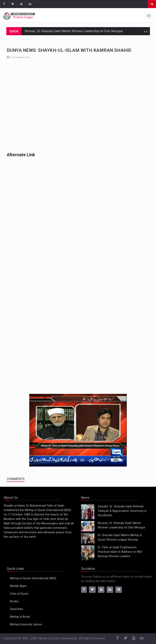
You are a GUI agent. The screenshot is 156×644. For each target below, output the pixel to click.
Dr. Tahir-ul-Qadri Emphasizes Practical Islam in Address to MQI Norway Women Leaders (120, 552)
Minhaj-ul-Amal (20, 617)
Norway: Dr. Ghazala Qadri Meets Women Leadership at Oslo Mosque (74, 31)
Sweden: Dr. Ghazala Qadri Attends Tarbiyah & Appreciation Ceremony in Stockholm (122, 511)
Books (14, 601)
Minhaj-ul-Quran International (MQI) (33, 578)
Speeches (17, 609)
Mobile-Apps (18, 586)
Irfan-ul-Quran (19, 594)
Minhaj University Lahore (26, 624)
